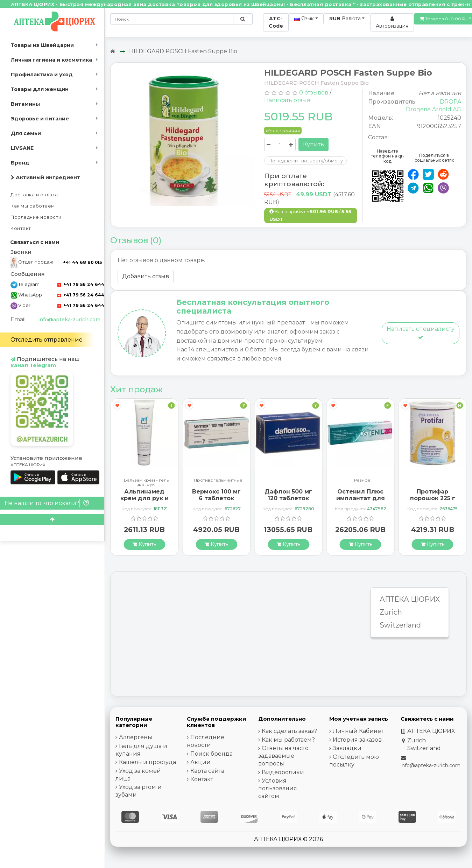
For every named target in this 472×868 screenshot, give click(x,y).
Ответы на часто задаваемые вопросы (283, 756)
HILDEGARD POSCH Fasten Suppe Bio (183, 51)
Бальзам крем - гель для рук (146, 482)
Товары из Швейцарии (42, 45)
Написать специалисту (421, 333)
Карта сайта (207, 771)
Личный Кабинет (358, 731)
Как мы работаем (33, 206)
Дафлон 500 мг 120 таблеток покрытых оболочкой (288, 502)
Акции (200, 762)
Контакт (21, 228)
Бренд (20, 163)
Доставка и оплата (34, 195)
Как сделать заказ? (289, 731)
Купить (314, 144)
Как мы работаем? (288, 740)
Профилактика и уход (42, 75)
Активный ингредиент (45, 177)
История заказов (357, 740)
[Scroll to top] (52, 520)
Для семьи (26, 133)
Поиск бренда (212, 754)
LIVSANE (22, 148)
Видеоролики (283, 772)
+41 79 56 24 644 (81, 284)
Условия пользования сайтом (278, 788)
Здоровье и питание (40, 119)
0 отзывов (314, 93)
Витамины (25, 104)
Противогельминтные (218, 480)
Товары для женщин (40, 89)
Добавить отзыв (146, 276)
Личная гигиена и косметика (51, 60)
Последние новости (36, 217)
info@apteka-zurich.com (69, 320)
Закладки (347, 748)
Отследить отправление (47, 340)
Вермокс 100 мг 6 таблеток (216, 495)
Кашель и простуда (147, 762)
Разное (362, 480)
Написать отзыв (287, 100)
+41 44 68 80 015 (82, 262)
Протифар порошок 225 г (433, 495)
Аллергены (136, 737)
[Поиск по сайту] (243, 19)
